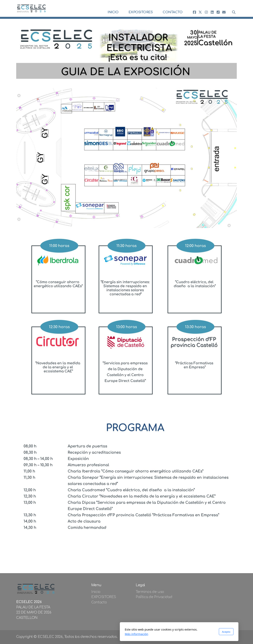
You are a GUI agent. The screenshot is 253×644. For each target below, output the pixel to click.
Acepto (174, 632)
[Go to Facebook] (194, 12)
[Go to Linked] (212, 12)
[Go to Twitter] (200, 12)
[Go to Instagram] (206, 12)
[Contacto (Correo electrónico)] (224, 12)
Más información (84, 634)
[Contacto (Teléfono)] (218, 12)
